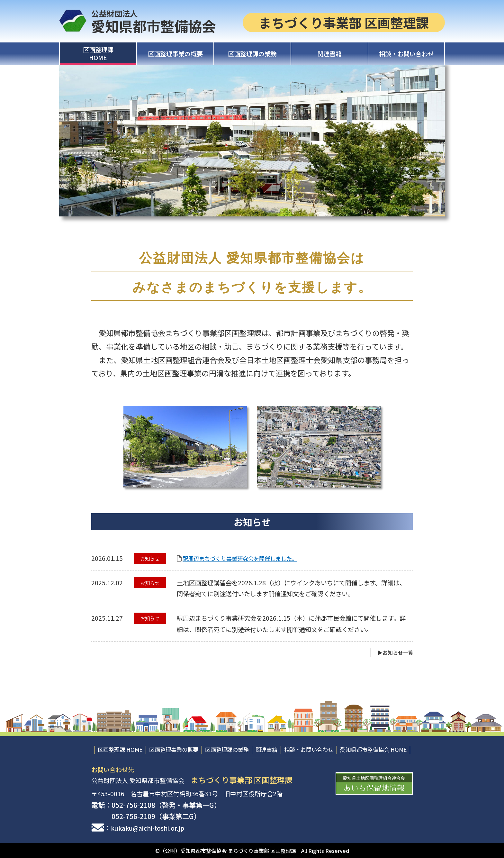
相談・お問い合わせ (406, 54)
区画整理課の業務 (252, 54)
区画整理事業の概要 (175, 54)
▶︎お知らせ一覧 (388, 653)
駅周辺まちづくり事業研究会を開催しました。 (247, 558)
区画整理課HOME (98, 54)
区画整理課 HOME (120, 749)
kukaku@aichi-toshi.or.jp (153, 828)
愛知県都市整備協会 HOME (373, 749)
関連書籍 (329, 54)
